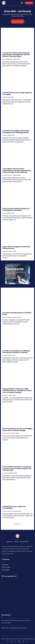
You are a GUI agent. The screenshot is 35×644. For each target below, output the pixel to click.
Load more (17, 524)
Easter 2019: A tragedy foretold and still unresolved (16, 248)
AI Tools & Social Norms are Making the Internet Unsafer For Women (16, 352)
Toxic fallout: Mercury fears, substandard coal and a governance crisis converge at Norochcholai (17, 170)
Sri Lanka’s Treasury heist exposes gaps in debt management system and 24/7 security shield (16, 55)
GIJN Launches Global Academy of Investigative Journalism (16, 209)
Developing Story (7, 59)
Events (4, 213)
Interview (5, 473)
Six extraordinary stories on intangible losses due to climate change (17, 429)
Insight (4, 97)
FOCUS (4, 135)
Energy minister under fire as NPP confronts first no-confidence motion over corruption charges (17, 391)
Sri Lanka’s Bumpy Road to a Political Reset (17, 314)
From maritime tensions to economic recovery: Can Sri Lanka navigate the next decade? (17, 468)
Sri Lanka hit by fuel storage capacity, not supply (17, 93)
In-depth (5, 355)
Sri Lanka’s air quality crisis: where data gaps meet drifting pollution (16, 132)
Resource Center (7, 511)
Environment (6, 433)
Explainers (5, 251)
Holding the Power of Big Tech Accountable (14, 507)
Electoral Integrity (8, 317)
